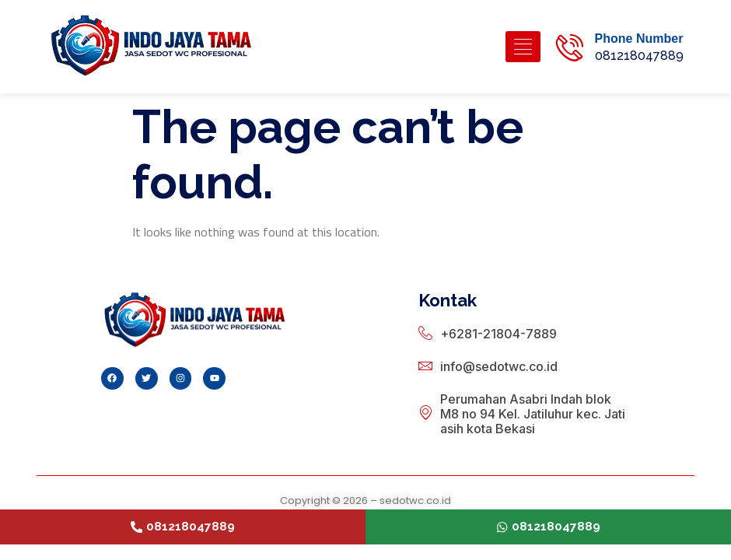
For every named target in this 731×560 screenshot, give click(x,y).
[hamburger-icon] (523, 47)
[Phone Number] (570, 47)
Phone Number (639, 38)
